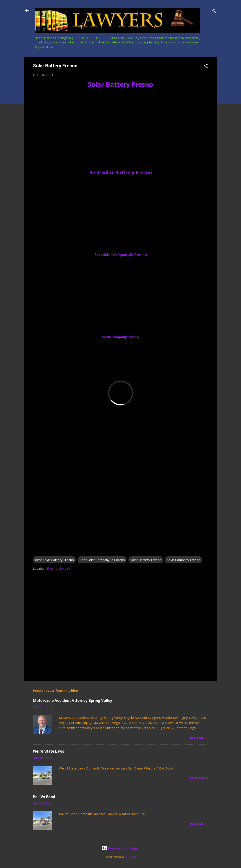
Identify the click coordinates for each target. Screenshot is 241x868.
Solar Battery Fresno (120, 84)
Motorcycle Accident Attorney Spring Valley (73, 700)
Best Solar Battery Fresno (121, 172)
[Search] (214, 12)
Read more (199, 738)
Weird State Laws (49, 751)
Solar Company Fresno (120, 337)
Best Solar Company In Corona (121, 255)
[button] (206, 66)
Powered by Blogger (121, 848)
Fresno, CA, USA (59, 568)
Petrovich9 (131, 857)
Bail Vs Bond (44, 797)
